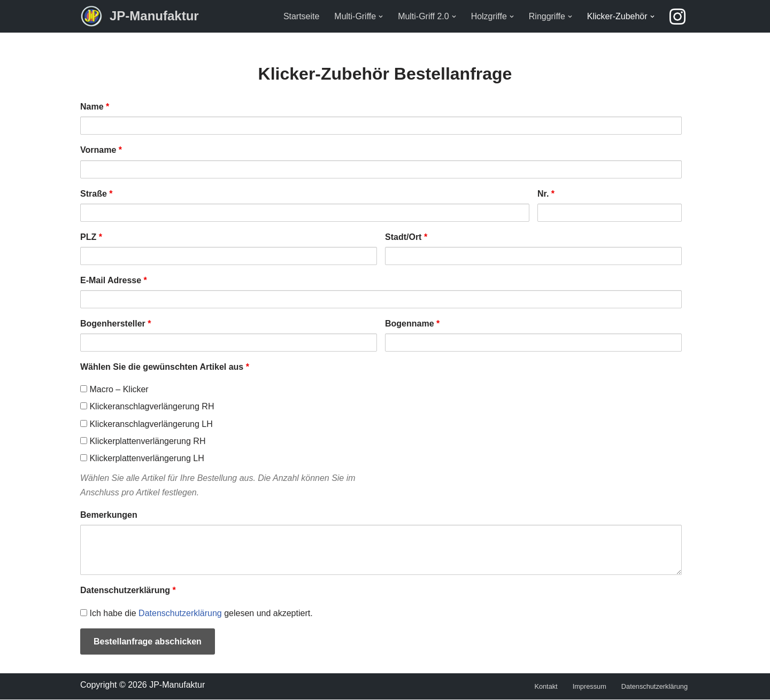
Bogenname (412, 324)
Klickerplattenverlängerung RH (143, 441)
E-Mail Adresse (114, 280)
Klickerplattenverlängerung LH (142, 458)
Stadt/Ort (406, 237)
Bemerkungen (109, 515)
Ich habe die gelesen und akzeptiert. (197, 613)
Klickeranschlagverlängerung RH (147, 407)
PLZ (91, 237)
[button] (380, 17)
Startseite (301, 16)
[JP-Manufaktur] (140, 16)
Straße (96, 194)
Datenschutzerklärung (128, 591)
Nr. (546, 194)
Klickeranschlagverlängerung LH (147, 424)
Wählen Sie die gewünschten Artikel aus (165, 367)
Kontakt (546, 687)
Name (95, 107)
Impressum (589, 687)
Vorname (101, 150)
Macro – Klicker (114, 390)
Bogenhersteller (116, 324)
